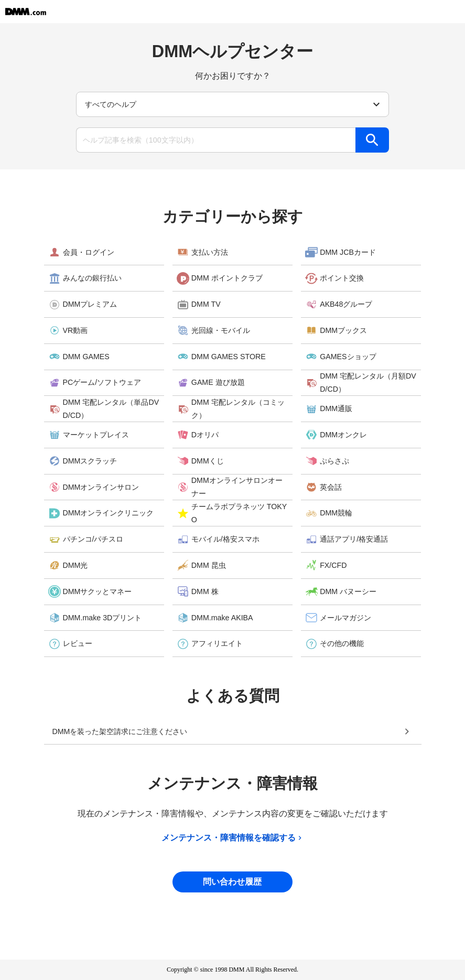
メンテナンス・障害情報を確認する (233, 838)
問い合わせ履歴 (232, 882)
